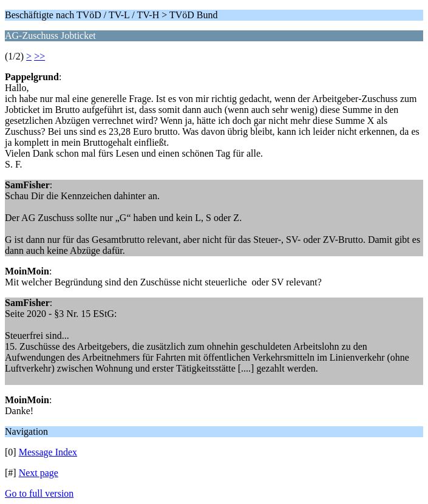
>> (39, 56)
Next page (39, 473)
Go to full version (39, 493)
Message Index (48, 452)
